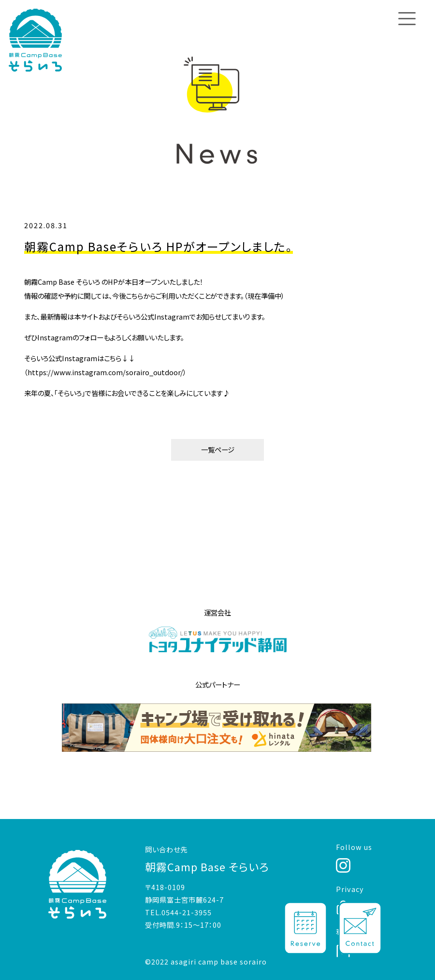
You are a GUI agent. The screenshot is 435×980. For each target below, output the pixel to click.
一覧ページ (218, 449)
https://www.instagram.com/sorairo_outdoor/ (105, 372)
